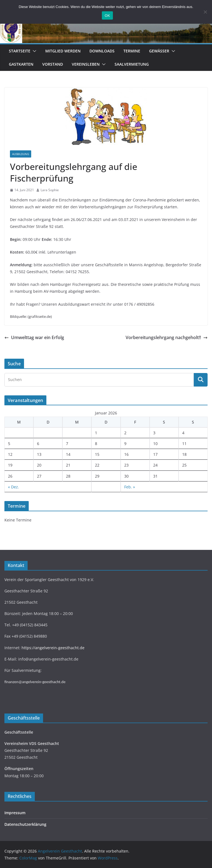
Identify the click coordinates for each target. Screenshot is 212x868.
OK (107, 16)
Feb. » (130, 487)
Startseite (20, 51)
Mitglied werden (63, 51)
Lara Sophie (50, 190)
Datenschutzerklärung (25, 824)
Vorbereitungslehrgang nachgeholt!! (167, 337)
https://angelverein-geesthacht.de (53, 648)
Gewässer (159, 51)
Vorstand (53, 64)
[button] (33, 51)
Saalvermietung (132, 64)
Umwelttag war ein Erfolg (34, 337)
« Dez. (14, 487)
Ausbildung (21, 154)
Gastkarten (21, 64)
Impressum (15, 813)
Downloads (102, 51)
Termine (132, 51)
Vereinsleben (86, 64)
